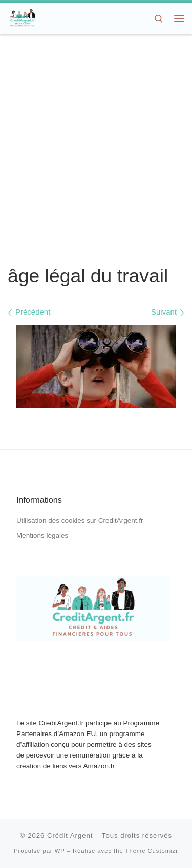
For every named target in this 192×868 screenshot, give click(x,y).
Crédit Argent (70, 836)
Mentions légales (42, 535)
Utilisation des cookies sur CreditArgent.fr (80, 520)
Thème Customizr (152, 851)
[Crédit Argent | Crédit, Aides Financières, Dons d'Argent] (23, 17)
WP (60, 851)
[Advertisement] (96, 150)
